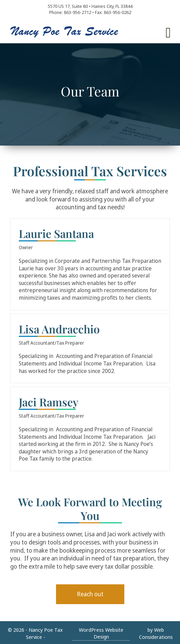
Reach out (90, 594)
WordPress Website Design (101, 633)
